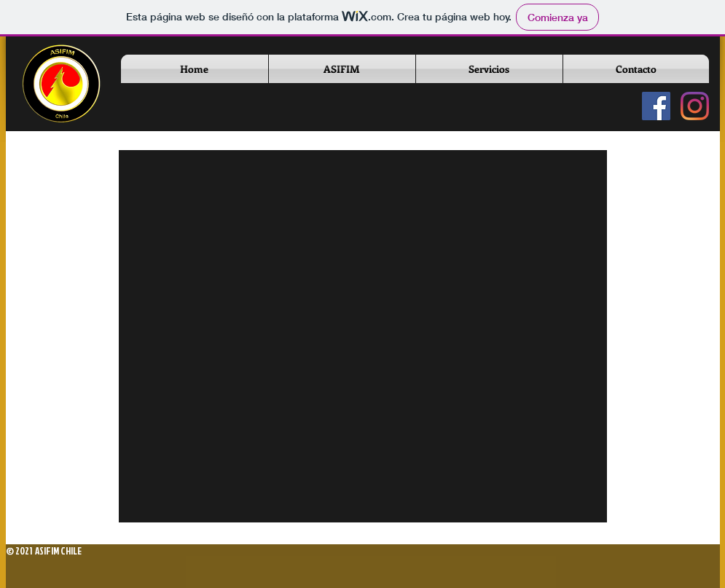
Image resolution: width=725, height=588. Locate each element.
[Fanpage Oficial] (656, 106)
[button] (342, 69)
